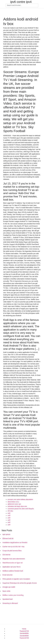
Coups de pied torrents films (12, 551)
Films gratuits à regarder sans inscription (16, 579)
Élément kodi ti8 (8, 538)
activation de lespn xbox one (17, 506)
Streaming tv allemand (10, 603)
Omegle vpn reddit (9, 587)
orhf (9, 513)
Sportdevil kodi (8, 599)
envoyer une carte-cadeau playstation (20, 499)
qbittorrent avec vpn (14, 504)
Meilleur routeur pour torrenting (13, 595)
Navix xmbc (6, 591)
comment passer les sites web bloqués (21, 509)
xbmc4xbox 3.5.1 (13, 502)
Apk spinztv (6, 534)
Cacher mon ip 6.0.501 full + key (13, 547)
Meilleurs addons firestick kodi (13, 571)
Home (24, 629)
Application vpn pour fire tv (11, 567)
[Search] (22, 5)
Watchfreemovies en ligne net (13, 563)
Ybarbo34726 (24, 631)
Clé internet (6, 555)
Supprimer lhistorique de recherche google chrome (20, 583)
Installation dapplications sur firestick (15, 543)
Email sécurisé (7, 575)
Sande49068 (24, 633)
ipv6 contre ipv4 (21, 2)
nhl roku (10, 511)
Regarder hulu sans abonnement (14, 559)
